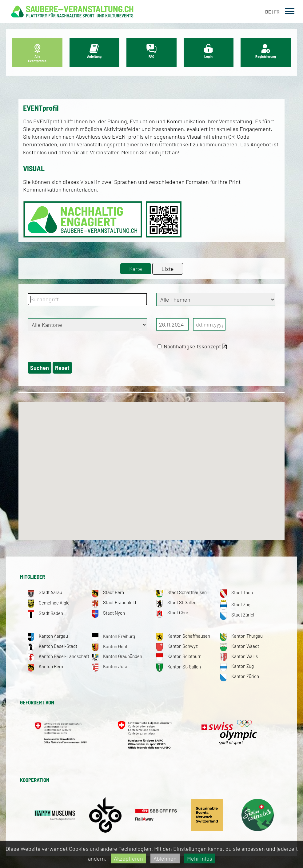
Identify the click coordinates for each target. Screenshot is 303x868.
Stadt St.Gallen (176, 602)
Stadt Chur (172, 612)
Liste (168, 269)
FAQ (151, 51)
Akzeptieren (128, 858)
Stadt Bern (108, 592)
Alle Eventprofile (37, 53)
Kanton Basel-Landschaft (58, 656)
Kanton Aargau (48, 636)
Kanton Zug (237, 666)
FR (277, 12)
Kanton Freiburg (114, 636)
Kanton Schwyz (177, 646)
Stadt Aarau (45, 592)
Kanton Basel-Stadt (52, 646)
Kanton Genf (110, 646)
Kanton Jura (110, 666)
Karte (136, 269)
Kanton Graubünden (117, 656)
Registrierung (266, 51)
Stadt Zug (235, 604)
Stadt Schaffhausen (181, 592)
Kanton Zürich (240, 676)
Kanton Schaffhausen (183, 636)
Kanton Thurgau (241, 636)
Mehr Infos (200, 858)
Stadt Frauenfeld (114, 602)
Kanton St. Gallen (179, 667)
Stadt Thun (237, 593)
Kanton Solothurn (179, 656)
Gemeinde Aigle (49, 603)
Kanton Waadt (240, 646)
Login (208, 51)
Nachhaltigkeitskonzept (192, 346)
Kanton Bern (45, 666)
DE (268, 12)
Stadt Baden (45, 613)
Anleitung (94, 51)
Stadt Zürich (238, 615)
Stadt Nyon (108, 613)
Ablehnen (165, 858)
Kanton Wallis (239, 656)
